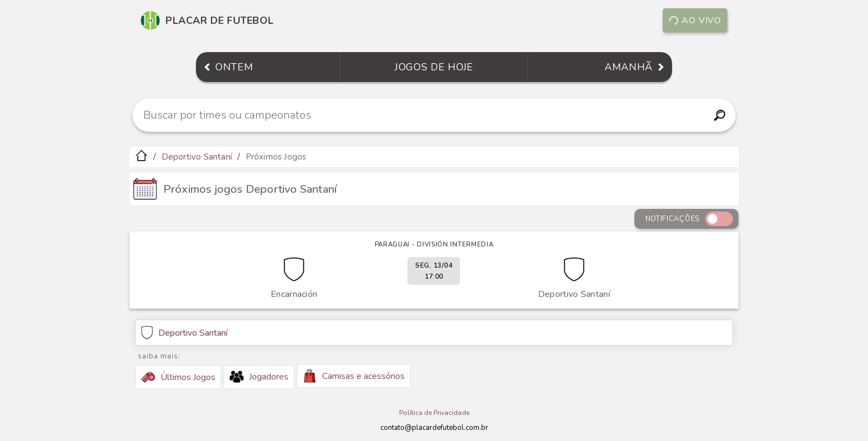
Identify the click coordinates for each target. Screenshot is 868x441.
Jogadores (259, 377)
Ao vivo (695, 20)
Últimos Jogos (178, 377)
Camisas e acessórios (354, 376)
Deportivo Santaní (197, 157)
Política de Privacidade (434, 413)
